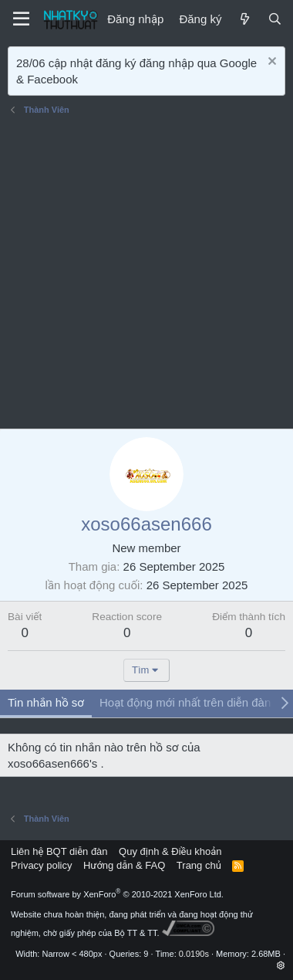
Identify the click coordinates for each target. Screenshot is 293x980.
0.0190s (194, 954)
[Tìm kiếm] (275, 19)
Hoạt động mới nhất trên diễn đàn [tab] (185, 702)
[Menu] (21, 19)
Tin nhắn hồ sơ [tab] (46, 702)
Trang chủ (199, 865)
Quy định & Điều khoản (170, 851)
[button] (281, 965)
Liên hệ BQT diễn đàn (59, 851)
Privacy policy (41, 865)
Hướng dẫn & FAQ (124, 865)
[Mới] (244, 19)
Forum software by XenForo (117, 894)
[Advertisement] (146, 274)
